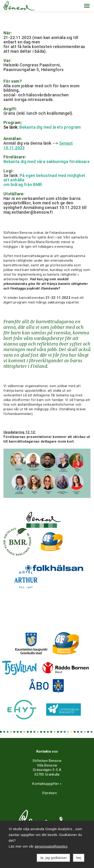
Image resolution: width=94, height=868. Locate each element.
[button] (87, 6)
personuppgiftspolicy (51, 846)
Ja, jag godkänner (53, 858)
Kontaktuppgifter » (47, 784)
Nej (79, 858)
